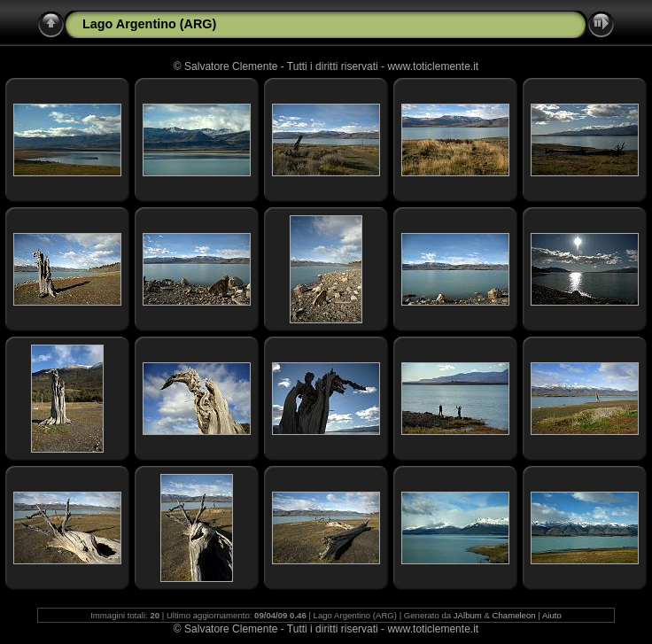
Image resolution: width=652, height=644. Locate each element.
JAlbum (468, 615)
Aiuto (552, 615)
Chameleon (514, 615)
